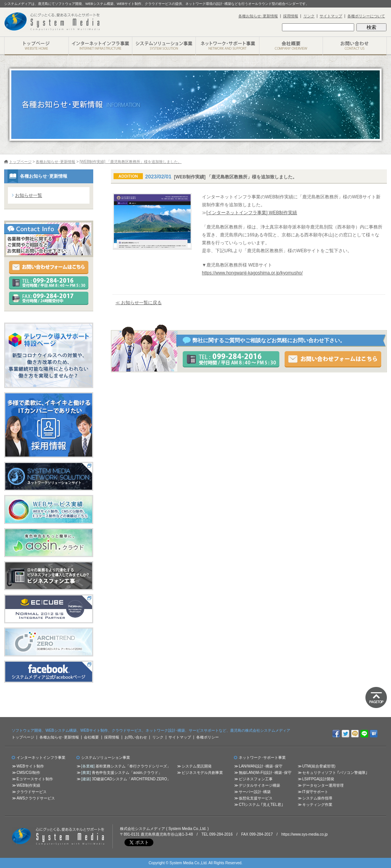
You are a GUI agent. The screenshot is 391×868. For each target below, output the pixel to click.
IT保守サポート (315, 792)
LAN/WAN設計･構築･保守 (260, 766)
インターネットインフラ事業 (100, 46)
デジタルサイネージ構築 (259, 785)
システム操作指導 (317, 798)
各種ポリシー (208, 737)
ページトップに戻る (376, 697)
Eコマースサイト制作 (35, 779)
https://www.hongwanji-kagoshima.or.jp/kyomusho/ (252, 273)
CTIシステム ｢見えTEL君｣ (261, 805)
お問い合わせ (355, 46)
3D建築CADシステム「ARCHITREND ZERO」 (131, 779)
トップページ (20, 162)
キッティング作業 (317, 805)
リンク (309, 16)
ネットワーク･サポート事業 (227, 46)
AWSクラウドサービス (36, 798)
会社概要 (291, 46)
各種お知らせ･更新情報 (258, 16)
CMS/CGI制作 (28, 773)
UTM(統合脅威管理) (319, 766)
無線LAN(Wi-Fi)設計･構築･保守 (265, 773)
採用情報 (291, 16)
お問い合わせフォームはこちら (333, 359)
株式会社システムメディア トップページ (36, 46)
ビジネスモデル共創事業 (202, 773)
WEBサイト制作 (30, 766)
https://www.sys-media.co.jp (304, 834)
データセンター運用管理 (323, 785)
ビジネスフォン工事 (256, 779)
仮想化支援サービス (256, 798)
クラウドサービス (32, 792)
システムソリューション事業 (164, 46)
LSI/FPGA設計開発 (318, 779)
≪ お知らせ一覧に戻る (139, 303)
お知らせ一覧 (29, 195)
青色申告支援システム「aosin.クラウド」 (127, 773)
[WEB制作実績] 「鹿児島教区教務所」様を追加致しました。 (131, 162)
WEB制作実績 (28, 785)
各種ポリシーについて (366, 16)
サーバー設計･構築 (255, 792)
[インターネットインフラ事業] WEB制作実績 (252, 213)
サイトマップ (331, 16)
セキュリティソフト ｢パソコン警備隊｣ (335, 773)
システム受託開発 (197, 766)
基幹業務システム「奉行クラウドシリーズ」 (133, 766)
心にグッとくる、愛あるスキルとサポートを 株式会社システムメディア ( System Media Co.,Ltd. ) (58, 836)
